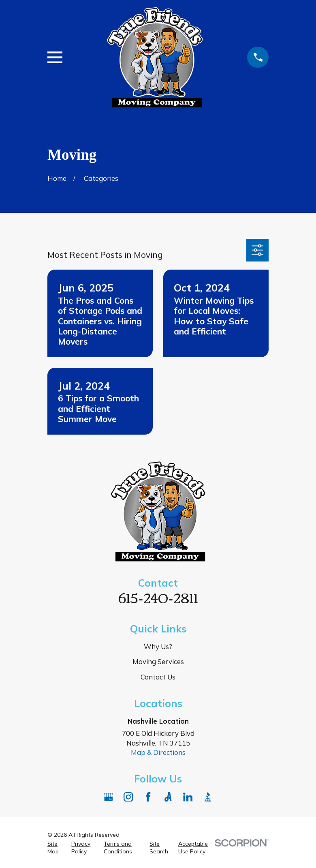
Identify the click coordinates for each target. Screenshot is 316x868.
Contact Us (158, 677)
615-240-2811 (158, 597)
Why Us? (158, 646)
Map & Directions (158, 752)
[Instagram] (128, 797)
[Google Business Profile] (109, 797)
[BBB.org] (208, 797)
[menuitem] (55, 848)
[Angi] (168, 797)
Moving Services (158, 661)
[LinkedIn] (188, 797)
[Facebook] (148, 797)
